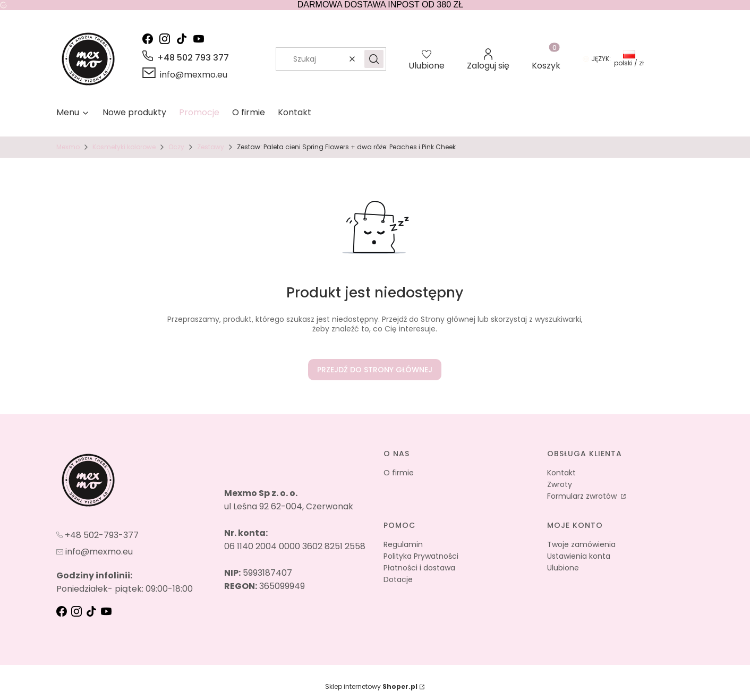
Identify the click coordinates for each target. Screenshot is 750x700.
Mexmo (68, 147)
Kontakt (561, 473)
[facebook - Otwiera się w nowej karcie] (150, 39)
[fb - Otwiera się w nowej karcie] (63, 611)
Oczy (176, 147)
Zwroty (560, 484)
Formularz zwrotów (583, 496)
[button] (374, 59)
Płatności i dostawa (419, 568)
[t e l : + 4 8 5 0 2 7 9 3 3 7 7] (97, 535)
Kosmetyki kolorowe (124, 147)
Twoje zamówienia (581, 544)
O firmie (399, 473)
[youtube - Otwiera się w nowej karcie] (201, 39)
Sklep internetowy (371, 686)
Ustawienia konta (579, 556)
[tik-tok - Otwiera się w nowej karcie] (184, 39)
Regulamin (403, 544)
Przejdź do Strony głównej (375, 370)
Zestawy (211, 147)
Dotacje (398, 579)
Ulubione (563, 568)
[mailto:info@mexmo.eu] (185, 75)
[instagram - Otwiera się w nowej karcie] (167, 39)
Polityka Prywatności (421, 556)
